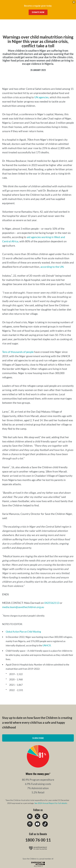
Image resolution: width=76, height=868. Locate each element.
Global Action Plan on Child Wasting (23, 632)
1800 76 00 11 (38, 840)
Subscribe (38, 738)
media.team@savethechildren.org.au (23, 607)
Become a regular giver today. (38, 6)
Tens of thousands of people (18, 352)
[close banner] (74, 3)
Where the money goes (37, 774)
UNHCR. (47, 645)
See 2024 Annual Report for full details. (51, 803)
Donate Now (38, 12)
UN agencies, (42, 97)
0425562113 (52, 603)
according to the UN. (52, 267)
